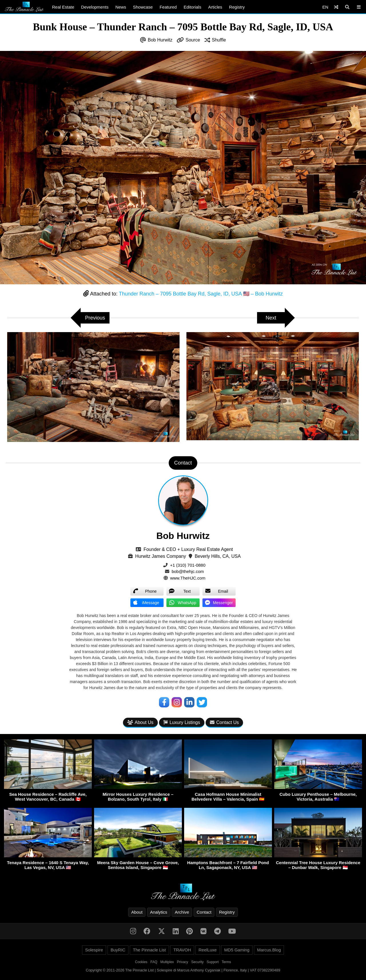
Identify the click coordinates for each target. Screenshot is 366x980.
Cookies (141, 962)
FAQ (154, 962)
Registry (237, 7)
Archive (182, 912)
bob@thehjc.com (188, 571)
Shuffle (219, 40)
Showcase (143, 7)
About (137, 912)
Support (213, 962)
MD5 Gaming (237, 950)
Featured (168, 7)
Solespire (94, 950)
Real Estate (63, 7)
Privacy (183, 962)
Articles (215, 7)
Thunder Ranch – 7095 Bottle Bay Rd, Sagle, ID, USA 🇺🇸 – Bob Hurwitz (201, 294)
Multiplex (167, 962)
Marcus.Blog (269, 950)
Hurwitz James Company (161, 556)
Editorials (192, 7)
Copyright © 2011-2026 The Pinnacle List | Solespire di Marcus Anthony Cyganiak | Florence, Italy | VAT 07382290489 (183, 970)
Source (193, 40)
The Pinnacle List (149, 950)
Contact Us (224, 722)
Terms (226, 962)
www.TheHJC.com (188, 578)
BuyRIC (118, 950)
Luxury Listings (182, 722)
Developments (95, 7)
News (121, 7)
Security (197, 962)
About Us (140, 722)
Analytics (159, 912)
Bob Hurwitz (160, 40)
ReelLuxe (207, 950)
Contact (204, 912)
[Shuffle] (336, 7)
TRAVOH (182, 950)
